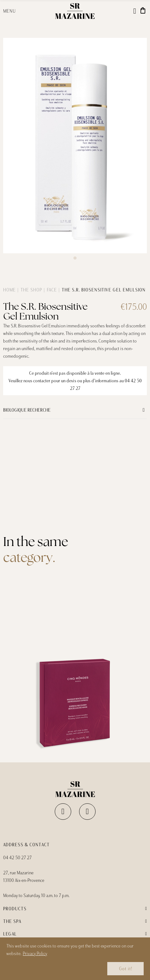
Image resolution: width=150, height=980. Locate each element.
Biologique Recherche (27, 410)
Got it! (126, 969)
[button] (75, 258)
